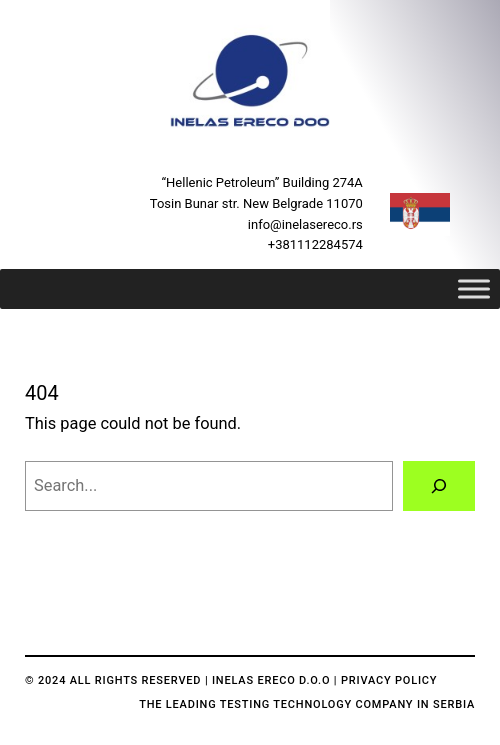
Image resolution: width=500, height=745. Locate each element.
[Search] (439, 486)
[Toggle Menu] (474, 289)
